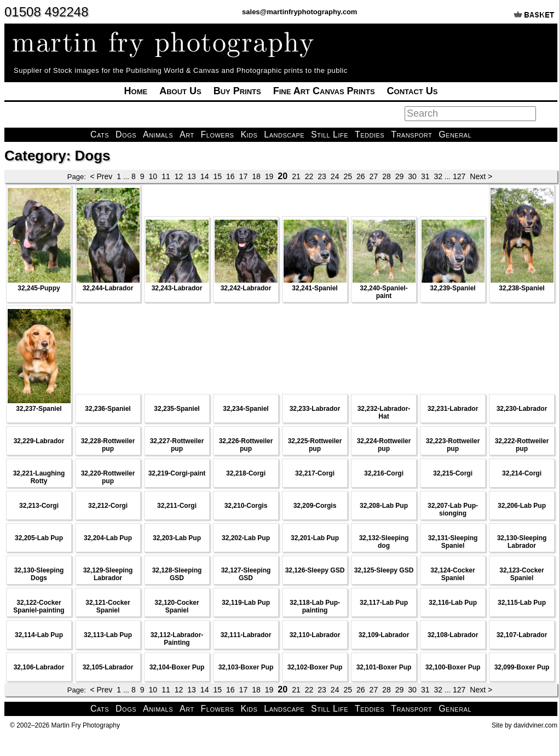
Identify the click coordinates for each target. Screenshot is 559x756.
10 (153, 176)
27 (374, 176)
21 (296, 176)
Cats (100, 134)
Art (187, 134)
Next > (481, 176)
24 (335, 176)
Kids (249, 134)
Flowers (218, 134)
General (455, 134)
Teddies (370, 134)
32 (438, 176)
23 (322, 176)
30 (412, 176)
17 (244, 176)
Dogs (126, 134)
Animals (158, 134)
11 (166, 176)
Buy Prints (237, 91)
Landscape (284, 134)
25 (348, 176)
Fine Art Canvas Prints (324, 91)
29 (400, 176)
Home (136, 91)
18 (256, 176)
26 (361, 176)
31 (425, 176)
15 (217, 176)
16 (230, 176)
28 (387, 176)
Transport (411, 134)
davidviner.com (535, 725)
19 (269, 176)
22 (309, 176)
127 (459, 176)
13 (192, 176)
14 (205, 176)
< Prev (101, 176)
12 (179, 176)
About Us (180, 91)
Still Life (330, 134)
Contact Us (413, 91)
